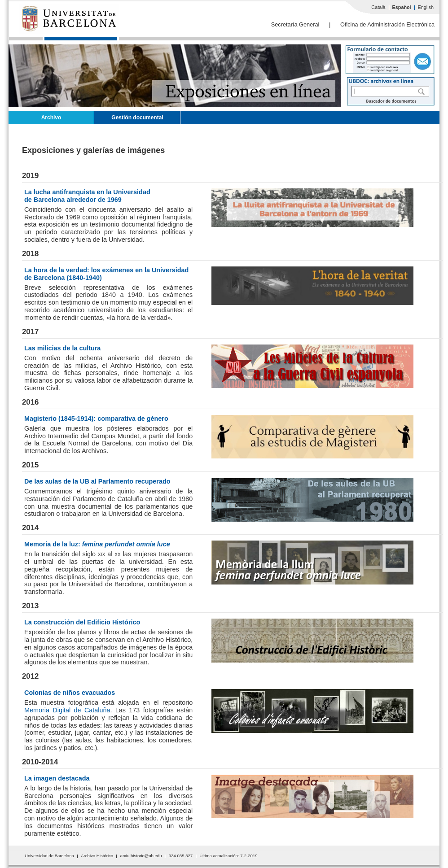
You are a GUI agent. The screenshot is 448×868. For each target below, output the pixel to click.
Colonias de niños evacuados (70, 693)
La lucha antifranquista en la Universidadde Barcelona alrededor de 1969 (87, 196)
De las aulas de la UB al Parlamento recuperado (97, 481)
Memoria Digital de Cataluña (67, 710)
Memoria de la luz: (97, 544)
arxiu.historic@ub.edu (141, 856)
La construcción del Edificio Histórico (82, 622)
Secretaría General (295, 24)
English (426, 7)
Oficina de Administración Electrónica (387, 24)
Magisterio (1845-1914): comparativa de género (96, 419)
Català (378, 7)
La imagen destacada (57, 778)
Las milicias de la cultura (62, 348)
